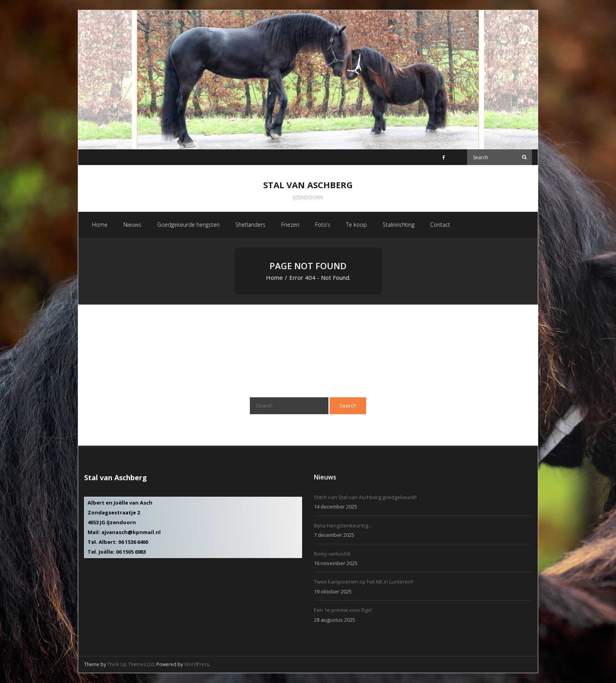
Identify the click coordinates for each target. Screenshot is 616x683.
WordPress (197, 664)
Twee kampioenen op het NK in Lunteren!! (364, 582)
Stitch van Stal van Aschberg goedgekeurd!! (365, 497)
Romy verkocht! (332, 554)
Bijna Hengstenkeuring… (343, 525)
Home (274, 277)
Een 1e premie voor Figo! (343, 610)
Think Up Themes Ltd (131, 664)
